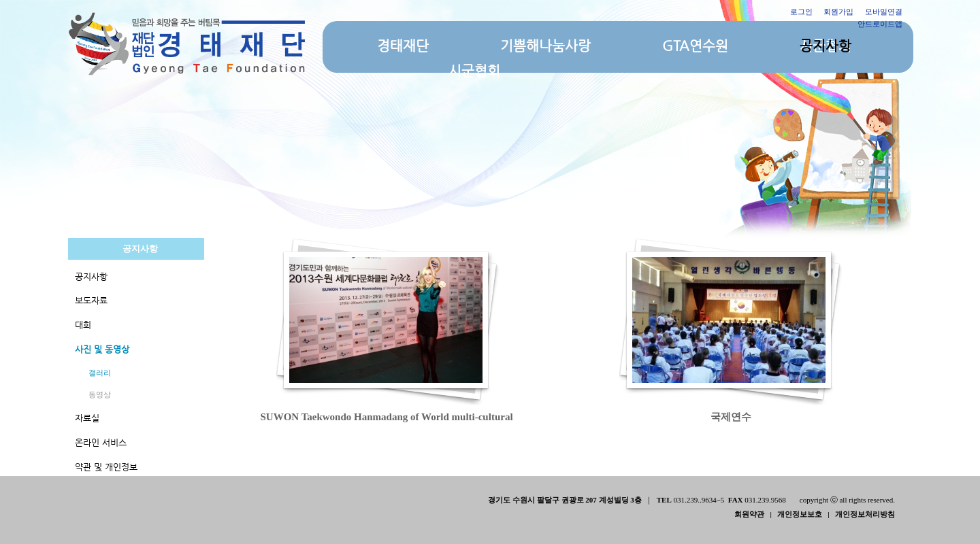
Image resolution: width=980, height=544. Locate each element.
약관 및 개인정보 (106, 467)
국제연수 (731, 417)
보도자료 (91, 300)
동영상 (100, 394)
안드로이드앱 (880, 24)
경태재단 (403, 46)
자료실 (87, 418)
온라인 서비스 (101, 442)
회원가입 (838, 12)
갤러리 (100, 373)
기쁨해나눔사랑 (545, 46)
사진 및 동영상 (102, 349)
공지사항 (826, 46)
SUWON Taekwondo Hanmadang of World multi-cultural (388, 417)
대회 (83, 325)
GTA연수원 (695, 46)
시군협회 (474, 71)
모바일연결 (884, 12)
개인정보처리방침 (865, 514)
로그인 (801, 12)
